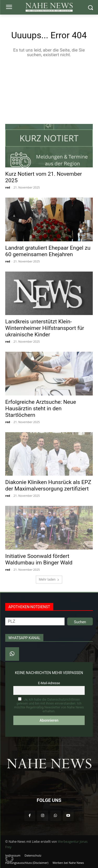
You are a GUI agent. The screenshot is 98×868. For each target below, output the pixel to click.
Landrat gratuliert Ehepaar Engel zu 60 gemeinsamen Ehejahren (48, 251)
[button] (9, 859)
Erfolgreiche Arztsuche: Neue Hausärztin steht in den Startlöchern (41, 408)
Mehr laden (49, 579)
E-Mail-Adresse (49, 683)
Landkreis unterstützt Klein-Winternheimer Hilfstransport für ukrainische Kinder (45, 328)
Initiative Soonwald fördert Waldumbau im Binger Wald (39, 559)
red (8, 187)
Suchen (80, 622)
